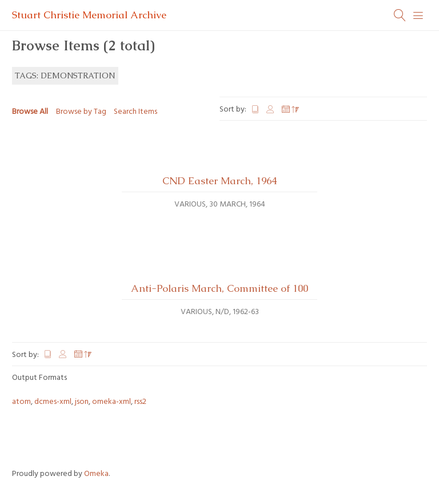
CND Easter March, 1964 (219, 181)
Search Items (135, 112)
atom (21, 402)
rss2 (140, 402)
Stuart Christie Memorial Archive (89, 15)
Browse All (30, 112)
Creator (271, 110)
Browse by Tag (81, 112)
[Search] (400, 15)
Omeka (96, 474)
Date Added (290, 110)
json (82, 402)
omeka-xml (111, 402)
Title (256, 110)
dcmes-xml (53, 402)
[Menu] (418, 15)
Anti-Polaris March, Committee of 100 (219, 288)
